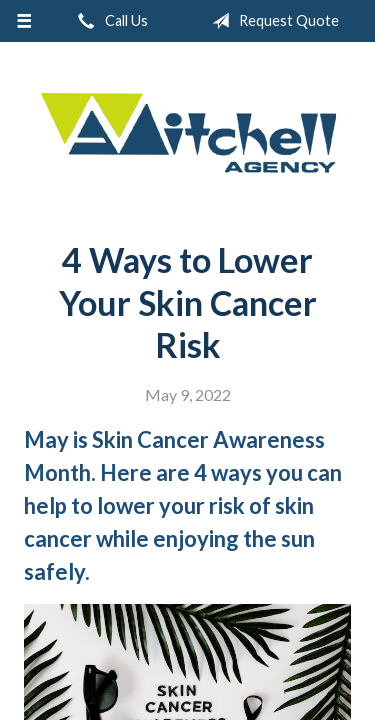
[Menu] (24, 21)
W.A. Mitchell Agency (188, 133)
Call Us (109, 21)
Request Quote (271, 21)
